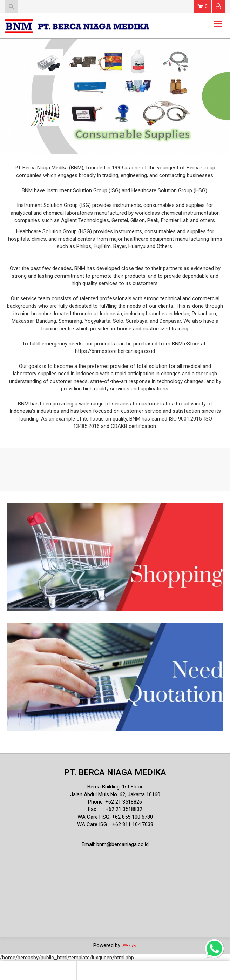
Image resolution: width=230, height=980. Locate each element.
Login (218, 6)
